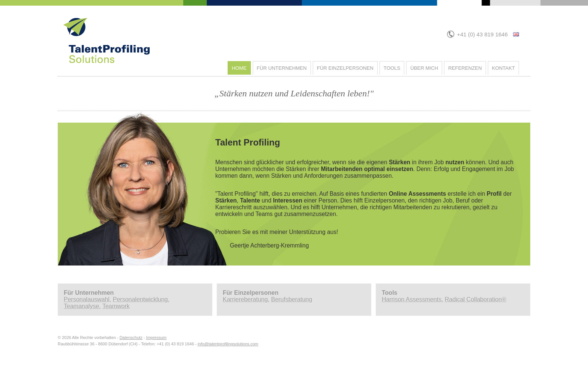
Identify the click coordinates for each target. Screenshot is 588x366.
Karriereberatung (245, 299)
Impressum (156, 337)
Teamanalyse (81, 306)
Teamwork (116, 306)
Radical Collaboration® (475, 299)
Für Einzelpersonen (345, 68)
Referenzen (465, 68)
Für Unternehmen (282, 68)
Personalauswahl (87, 299)
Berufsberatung (292, 299)
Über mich (424, 68)
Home (239, 68)
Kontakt (503, 68)
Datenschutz (131, 337)
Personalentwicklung (140, 299)
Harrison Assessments (412, 299)
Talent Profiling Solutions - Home (189, 21)
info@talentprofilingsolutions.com (228, 344)
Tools (392, 68)
